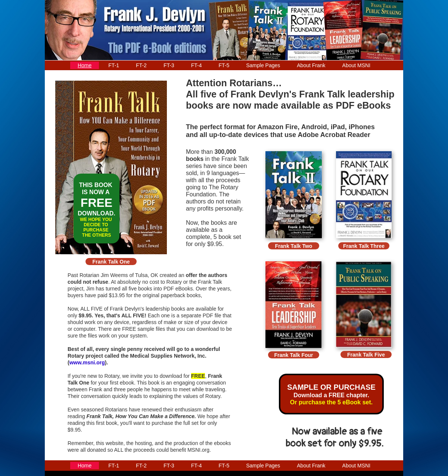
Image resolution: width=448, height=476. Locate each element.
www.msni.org (87, 363)
